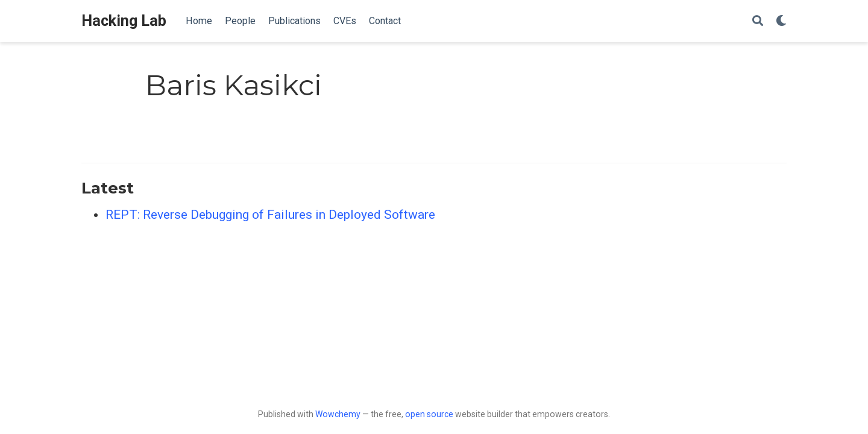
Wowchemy (338, 414)
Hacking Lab (124, 21)
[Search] (758, 21)
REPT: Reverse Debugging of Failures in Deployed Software (270, 215)
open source (429, 414)
